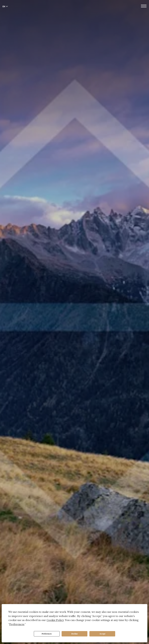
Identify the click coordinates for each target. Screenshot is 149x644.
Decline (74, 634)
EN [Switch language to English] (5, 6)
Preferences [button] (17, 624)
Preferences (47, 634)
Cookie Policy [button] (55, 620)
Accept (102, 634)
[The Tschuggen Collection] (75, 12)
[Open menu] (144, 6)
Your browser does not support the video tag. (74, 322)
